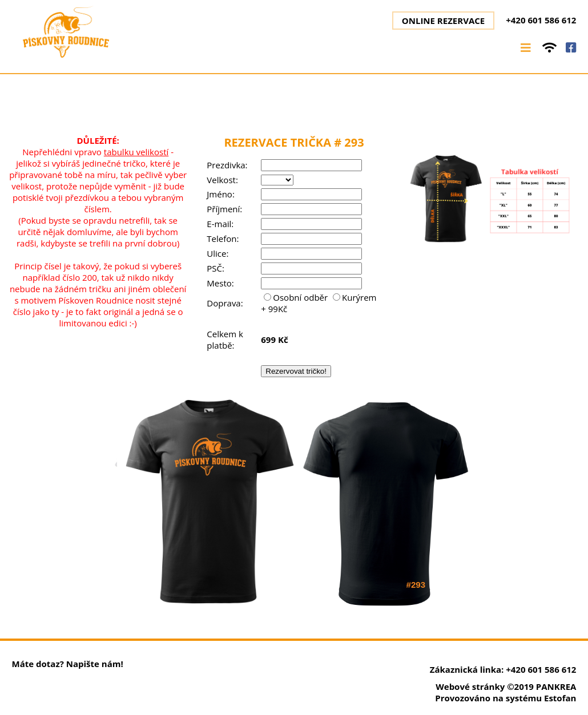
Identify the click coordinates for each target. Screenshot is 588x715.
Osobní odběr (297, 297)
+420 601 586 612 (541, 20)
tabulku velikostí (136, 152)
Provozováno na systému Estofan (506, 698)
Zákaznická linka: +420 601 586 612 (503, 669)
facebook (571, 48)
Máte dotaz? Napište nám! (68, 664)
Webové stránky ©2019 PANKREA (506, 686)
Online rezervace (443, 21)
